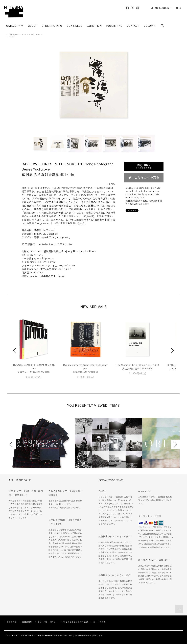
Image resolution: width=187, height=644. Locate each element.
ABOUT (33, 26)
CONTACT (133, 26)
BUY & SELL (74, 26)
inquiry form (138, 198)
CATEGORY (15, 26)
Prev (15, 351)
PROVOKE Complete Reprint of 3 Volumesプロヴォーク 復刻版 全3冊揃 (33, 368)
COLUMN (150, 26)
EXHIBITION (94, 26)
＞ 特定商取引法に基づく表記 (74, 622)
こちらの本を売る (144, 177)
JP (108, 184)
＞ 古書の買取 (26, 622)
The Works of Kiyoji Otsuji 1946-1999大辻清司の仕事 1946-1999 (138, 367)
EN (114, 184)
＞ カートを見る (98, 622)
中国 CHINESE (37, 34)
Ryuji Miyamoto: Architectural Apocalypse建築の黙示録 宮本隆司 (86, 369)
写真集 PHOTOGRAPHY (19, 34)
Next (172, 351)
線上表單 (145, 204)
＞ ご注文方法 (10, 622)
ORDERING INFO (52, 26)
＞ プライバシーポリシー (46, 622)
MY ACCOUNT (163, 8)
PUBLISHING (114, 26)
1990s (12, 37)
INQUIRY (144, 166)
